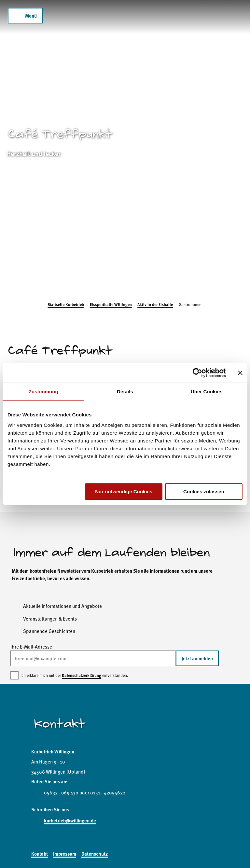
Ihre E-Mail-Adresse (31, 646)
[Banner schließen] (240, 373)
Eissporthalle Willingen (111, 304)
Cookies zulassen (204, 491)
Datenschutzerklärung (82, 675)
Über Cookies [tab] (207, 392)
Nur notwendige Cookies (124, 491)
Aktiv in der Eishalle (155, 304)
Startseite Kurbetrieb (66, 304)
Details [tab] (125, 392)
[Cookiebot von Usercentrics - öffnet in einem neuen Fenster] (197, 373)
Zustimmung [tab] (43, 392)
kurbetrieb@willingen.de (70, 820)
